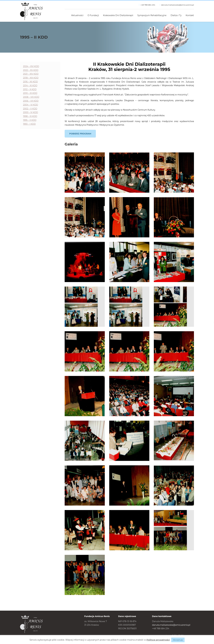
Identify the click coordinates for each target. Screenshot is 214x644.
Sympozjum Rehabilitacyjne (152, 15)
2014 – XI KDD (30, 86)
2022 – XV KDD (31, 70)
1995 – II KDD (30, 120)
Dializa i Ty (176, 15)
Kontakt (190, 15)
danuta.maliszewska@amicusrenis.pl (178, 5)
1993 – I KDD (29, 124)
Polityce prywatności (158, 640)
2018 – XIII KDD (31, 78)
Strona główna (66, 14)
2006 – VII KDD (31, 101)
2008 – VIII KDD (31, 97)
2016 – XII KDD (30, 82)
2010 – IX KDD (30, 93)
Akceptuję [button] (178, 640)
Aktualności (77, 15)
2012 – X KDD (30, 89)
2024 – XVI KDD (31, 66)
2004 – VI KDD (31, 105)
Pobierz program (80, 134)
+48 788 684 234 (148, 5)
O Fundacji (93, 15)
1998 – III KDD (30, 116)
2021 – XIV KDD (31, 74)
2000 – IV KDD (31, 112)
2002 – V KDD (30, 109)
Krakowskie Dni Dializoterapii (118, 15)
